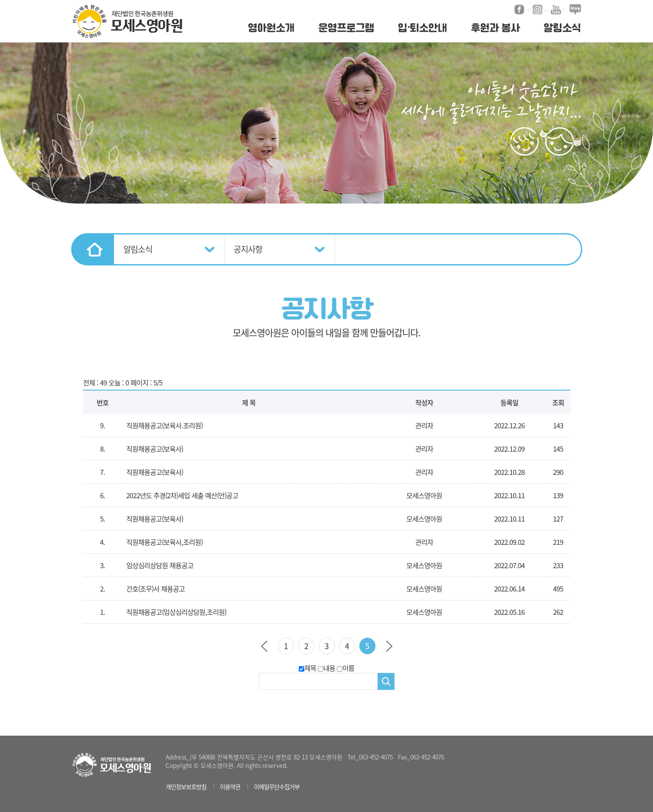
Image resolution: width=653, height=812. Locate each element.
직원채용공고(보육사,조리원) (164, 542)
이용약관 (230, 787)
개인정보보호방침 (186, 787)
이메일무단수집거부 (277, 787)
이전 (264, 646)
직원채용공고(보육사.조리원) (164, 425)
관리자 (424, 542)
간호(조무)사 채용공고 (156, 589)
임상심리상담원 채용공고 (160, 565)
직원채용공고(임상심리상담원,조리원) (176, 612)
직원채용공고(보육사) (155, 449)
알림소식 (138, 249)
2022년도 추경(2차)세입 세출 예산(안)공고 (182, 495)
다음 (389, 646)
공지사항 (248, 249)
